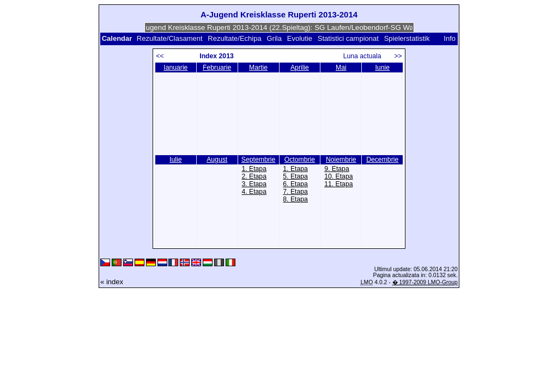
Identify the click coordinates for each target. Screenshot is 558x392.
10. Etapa (338, 176)
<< (160, 56)
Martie (258, 68)
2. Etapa (254, 176)
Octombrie (300, 160)
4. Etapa (254, 192)
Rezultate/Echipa (234, 38)
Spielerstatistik (408, 38)
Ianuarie (175, 68)
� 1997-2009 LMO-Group (425, 282)
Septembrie (258, 160)
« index (112, 282)
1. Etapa (254, 169)
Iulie (175, 160)
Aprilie (300, 68)
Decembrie (382, 160)
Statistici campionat (348, 38)
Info (450, 38)
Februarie (217, 68)
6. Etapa (295, 184)
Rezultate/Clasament (170, 38)
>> (398, 56)
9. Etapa (337, 169)
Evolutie (300, 38)
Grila (274, 38)
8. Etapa (295, 199)
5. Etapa (295, 176)
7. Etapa (295, 192)
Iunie (382, 68)
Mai (341, 68)
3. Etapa (254, 184)
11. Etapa (338, 184)
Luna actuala (367, 56)
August (217, 160)
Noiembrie (341, 160)
